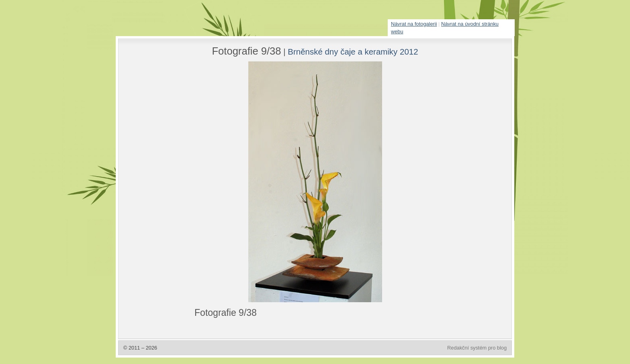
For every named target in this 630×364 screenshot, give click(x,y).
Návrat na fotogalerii (414, 24)
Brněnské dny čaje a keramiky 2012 (353, 52)
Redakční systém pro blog (477, 348)
